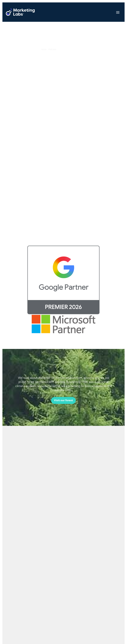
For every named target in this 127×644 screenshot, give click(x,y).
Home (44, 49)
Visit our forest (63, 400)
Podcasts (52, 49)
